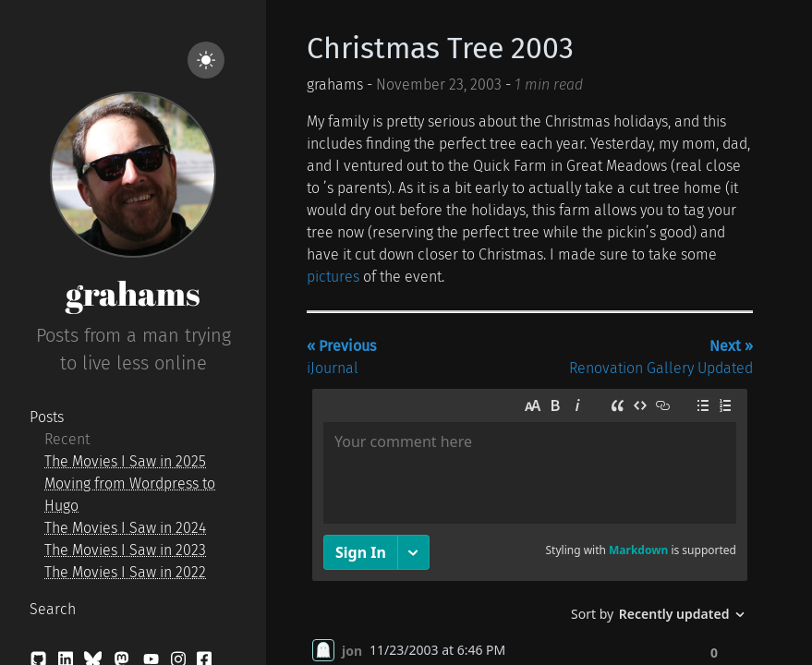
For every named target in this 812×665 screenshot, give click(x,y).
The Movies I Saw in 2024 (125, 528)
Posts (47, 417)
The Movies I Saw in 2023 (125, 550)
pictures (333, 277)
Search (53, 609)
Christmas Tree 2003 (440, 48)
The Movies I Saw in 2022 (125, 572)
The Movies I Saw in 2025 (125, 461)
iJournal (341, 357)
